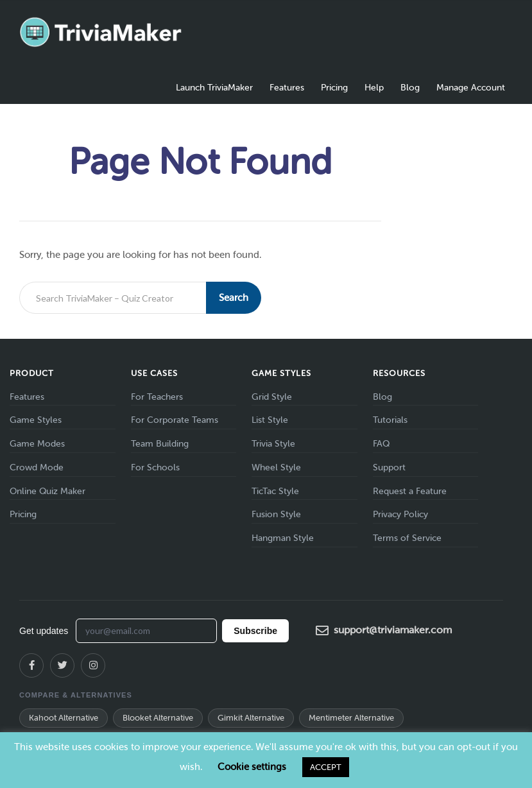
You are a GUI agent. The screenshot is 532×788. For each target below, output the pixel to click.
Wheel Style (276, 467)
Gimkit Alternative (251, 718)
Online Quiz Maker (47, 491)
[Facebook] (31, 665)
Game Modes (37, 444)
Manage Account (471, 88)
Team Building (160, 444)
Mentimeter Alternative (351, 718)
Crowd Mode (37, 467)
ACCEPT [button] (326, 767)
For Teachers (157, 397)
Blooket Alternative (158, 718)
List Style (270, 420)
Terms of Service (407, 538)
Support (389, 467)
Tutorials (390, 420)
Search (234, 298)
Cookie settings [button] (252, 767)
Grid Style (272, 397)
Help (374, 88)
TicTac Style (275, 491)
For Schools (155, 467)
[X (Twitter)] (62, 665)
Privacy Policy (400, 514)
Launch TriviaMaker (214, 88)
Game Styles (36, 420)
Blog (410, 88)
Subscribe (255, 631)
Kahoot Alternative (64, 718)
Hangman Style (283, 538)
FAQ (381, 444)
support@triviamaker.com (384, 631)
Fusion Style (276, 514)
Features (287, 88)
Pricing (334, 88)
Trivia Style (273, 444)
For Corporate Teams (175, 420)
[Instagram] (93, 665)
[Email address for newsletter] (146, 631)
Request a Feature (410, 491)
